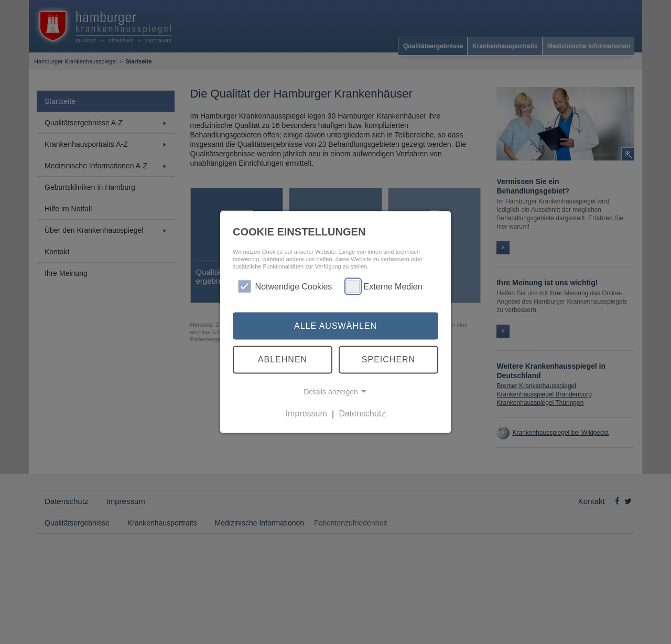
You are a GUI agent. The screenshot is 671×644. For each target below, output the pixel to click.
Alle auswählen (335, 325)
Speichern (388, 359)
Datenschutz (362, 414)
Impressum (306, 414)
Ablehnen (283, 359)
